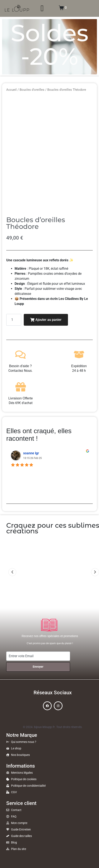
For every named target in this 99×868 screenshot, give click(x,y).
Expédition (79, 366)
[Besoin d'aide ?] (20, 355)
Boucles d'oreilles (32, 90)
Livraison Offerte (21, 398)
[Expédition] (79, 355)
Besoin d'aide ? (21, 366)
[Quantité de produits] (14, 320)
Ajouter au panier (46, 320)
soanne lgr (31, 453)
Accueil (11, 90)
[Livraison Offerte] (21, 387)
